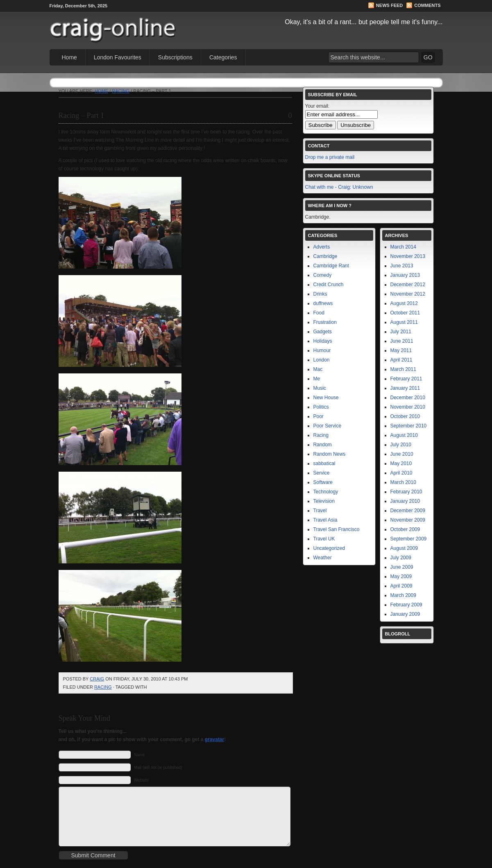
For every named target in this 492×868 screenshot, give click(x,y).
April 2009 (401, 586)
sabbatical (324, 463)
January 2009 (405, 614)
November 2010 (408, 407)
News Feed (389, 5)
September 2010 (409, 426)
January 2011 (405, 388)
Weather (323, 558)
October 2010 (405, 416)
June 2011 (402, 341)
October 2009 (405, 529)
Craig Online (144, 25)
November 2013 (408, 256)
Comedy (323, 275)
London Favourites (118, 57)
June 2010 (402, 454)
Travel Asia (325, 520)
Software (323, 482)
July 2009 (401, 558)
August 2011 (404, 322)
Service (322, 473)
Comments (427, 5)
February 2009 (406, 605)
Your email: (317, 106)
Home (69, 57)
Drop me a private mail (330, 157)
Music (320, 388)
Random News (330, 454)
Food (319, 313)
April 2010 (401, 473)
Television (324, 501)
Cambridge (325, 256)
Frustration (325, 322)
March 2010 (403, 482)
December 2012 (408, 285)
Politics (321, 407)
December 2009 (408, 511)
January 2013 (405, 275)
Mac (318, 369)
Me (317, 379)
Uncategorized (329, 548)
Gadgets (323, 332)
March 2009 (403, 595)
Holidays (323, 341)
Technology (326, 492)
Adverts (322, 247)
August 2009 (404, 548)
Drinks (320, 294)
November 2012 (408, 294)
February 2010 (406, 492)
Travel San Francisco (337, 529)
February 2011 (406, 379)
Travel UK (324, 539)
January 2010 (405, 501)
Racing (121, 91)
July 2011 (401, 332)
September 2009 (409, 539)
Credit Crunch (329, 285)
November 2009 (408, 520)
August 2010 (404, 435)
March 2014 (403, 247)
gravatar (214, 739)
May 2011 (401, 350)
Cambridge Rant (331, 266)
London (322, 360)
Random (323, 445)
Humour (322, 350)
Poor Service (328, 426)
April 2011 (401, 360)
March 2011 (403, 369)
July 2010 (401, 445)
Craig (97, 679)
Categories (223, 57)
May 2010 (401, 463)
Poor (319, 416)
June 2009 (402, 567)
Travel (320, 511)
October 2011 (405, 313)
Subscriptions (175, 57)
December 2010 (408, 398)
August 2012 (404, 303)
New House (326, 398)
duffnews (323, 303)
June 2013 (402, 266)
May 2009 (401, 576)
